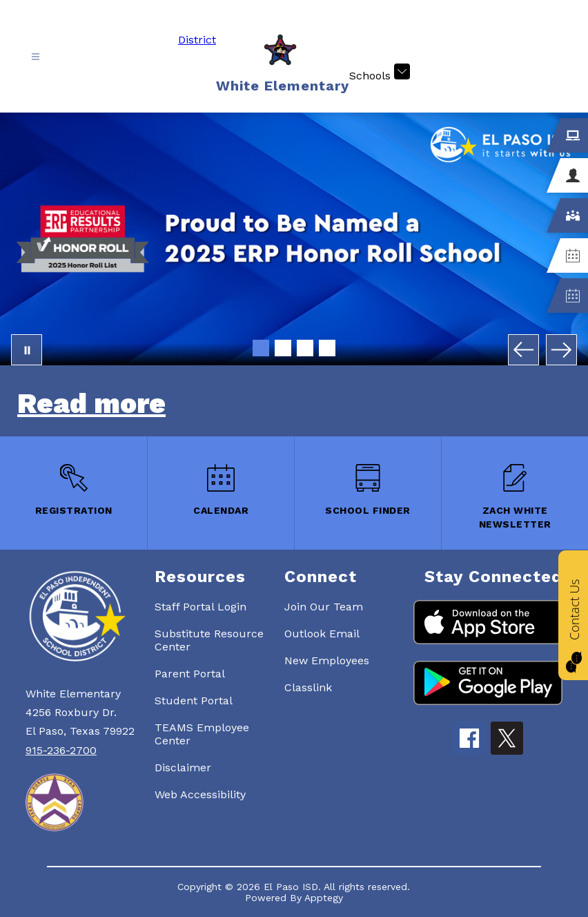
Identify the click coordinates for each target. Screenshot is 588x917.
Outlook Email (322, 634)
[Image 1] (261, 348)
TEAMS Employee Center (202, 734)
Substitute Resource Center (209, 640)
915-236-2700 (61, 750)
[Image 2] (283, 348)
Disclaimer (183, 768)
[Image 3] (305, 348)
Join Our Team (324, 607)
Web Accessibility (200, 794)
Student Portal (194, 701)
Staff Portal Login (200, 607)
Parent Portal (190, 674)
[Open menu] (36, 57)
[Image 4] (327, 348)
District (197, 40)
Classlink (308, 687)
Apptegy (324, 898)
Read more (91, 404)
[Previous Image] (523, 350)
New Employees (327, 660)
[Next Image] (561, 350)
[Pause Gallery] (27, 350)
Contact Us (574, 609)
